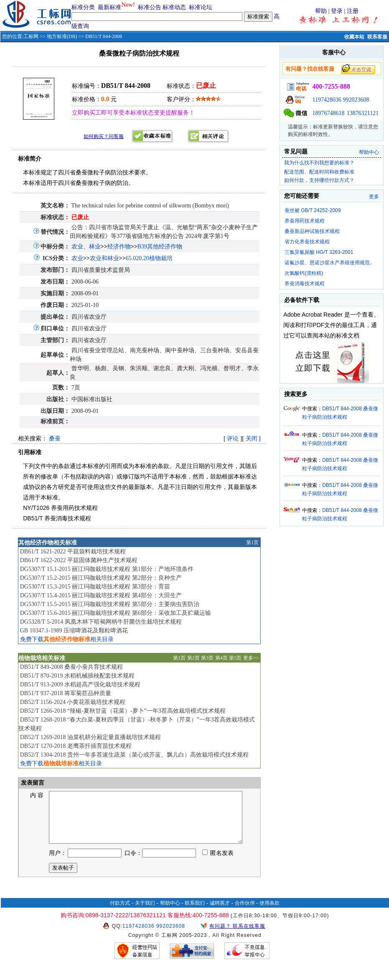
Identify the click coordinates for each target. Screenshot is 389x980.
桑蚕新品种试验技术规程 (312, 231)
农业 (77, 258)
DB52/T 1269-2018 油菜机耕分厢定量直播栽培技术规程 (90, 737)
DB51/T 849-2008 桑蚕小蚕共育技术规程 (71, 667)
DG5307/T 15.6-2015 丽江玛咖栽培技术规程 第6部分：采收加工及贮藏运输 (116, 613)
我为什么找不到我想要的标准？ (319, 163)
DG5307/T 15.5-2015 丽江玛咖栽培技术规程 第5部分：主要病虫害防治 (110, 604)
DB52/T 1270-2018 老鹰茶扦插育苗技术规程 (76, 746)
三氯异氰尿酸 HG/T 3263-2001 (319, 252)
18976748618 (328, 113)
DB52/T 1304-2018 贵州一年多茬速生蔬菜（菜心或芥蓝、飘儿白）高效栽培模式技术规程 (134, 755)
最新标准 (109, 7)
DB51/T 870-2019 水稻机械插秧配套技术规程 (77, 676)
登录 (337, 11)
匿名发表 (218, 863)
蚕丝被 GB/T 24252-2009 (313, 210)
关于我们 (145, 913)
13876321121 (363, 113)
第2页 (193, 658)
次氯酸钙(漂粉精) (304, 273)
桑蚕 (55, 439)
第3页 (207, 658)
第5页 (235, 658)
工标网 (31, 36)
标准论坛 (201, 7)
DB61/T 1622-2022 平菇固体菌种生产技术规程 (79, 560)
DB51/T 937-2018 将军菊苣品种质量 (66, 693)
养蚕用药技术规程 (305, 221)
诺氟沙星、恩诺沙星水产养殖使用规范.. (329, 263)
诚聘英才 (220, 913)
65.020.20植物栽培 (149, 258)
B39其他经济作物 (160, 247)
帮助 (321, 11)
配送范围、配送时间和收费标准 (319, 172)
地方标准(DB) (62, 36)
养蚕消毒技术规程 (305, 284)
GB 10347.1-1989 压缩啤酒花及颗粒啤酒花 (74, 631)
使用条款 (270, 913)
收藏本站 (354, 37)
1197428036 (327, 100)
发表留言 (32, 783)
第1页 (252, 542)
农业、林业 (86, 247)
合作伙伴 (245, 913)
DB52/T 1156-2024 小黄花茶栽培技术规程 (73, 702)
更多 (374, 197)
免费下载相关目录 (67, 639)
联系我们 (195, 913)
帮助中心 (369, 152)
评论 (233, 439)
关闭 (252, 439)
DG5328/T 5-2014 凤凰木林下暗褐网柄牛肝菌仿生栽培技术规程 (101, 622)
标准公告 (150, 7)
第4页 (221, 658)
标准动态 (174, 7)
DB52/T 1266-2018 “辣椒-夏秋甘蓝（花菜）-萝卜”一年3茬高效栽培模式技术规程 (123, 711)
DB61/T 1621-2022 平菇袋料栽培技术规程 (73, 551)
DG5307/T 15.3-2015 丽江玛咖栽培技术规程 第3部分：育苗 (95, 587)
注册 (353, 11)
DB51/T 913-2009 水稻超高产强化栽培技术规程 (80, 684)
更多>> (251, 658)
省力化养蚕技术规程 (307, 242)
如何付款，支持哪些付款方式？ (319, 180)
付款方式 (120, 913)
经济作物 (119, 247)
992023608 (356, 100)
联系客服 (377, 37)
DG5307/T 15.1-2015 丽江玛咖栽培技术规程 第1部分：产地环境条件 (107, 569)
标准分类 (83, 7)
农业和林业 (104, 258)
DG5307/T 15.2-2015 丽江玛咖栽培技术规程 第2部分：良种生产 (101, 578)
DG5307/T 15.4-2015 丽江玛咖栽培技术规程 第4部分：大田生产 (101, 595)
